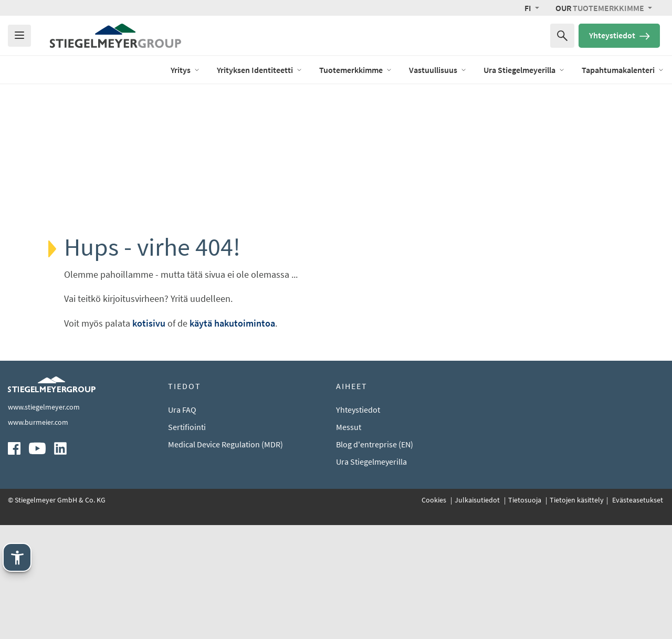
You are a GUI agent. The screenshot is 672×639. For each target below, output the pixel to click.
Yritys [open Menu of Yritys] (185, 70)
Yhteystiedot (619, 35)
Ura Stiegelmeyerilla (371, 576)
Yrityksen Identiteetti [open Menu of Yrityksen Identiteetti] (260, 70)
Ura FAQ (182, 524)
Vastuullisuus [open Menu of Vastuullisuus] (438, 70)
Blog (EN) (137, 69)
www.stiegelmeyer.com (44, 521)
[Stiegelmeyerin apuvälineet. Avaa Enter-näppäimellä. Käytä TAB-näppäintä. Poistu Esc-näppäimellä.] (17, 557)
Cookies (435, 614)
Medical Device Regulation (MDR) (225, 559)
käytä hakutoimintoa (232, 323)
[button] (532, 8)
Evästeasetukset (637, 614)
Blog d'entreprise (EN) (375, 559)
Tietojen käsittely (577, 614)
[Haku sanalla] (562, 36)
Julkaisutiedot (478, 614)
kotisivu (149, 323)
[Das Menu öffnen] (19, 36)
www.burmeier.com (38, 537)
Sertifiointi (187, 541)
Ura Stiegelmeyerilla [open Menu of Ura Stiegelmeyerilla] (524, 70)
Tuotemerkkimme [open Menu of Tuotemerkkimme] (356, 70)
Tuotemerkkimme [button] (601, 8)
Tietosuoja (526, 614)
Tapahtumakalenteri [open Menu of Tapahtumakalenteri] (623, 70)
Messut (349, 541)
